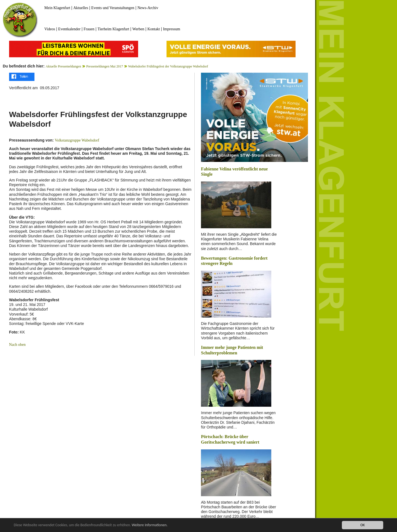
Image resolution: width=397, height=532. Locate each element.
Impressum (171, 29)
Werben (138, 29)
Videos (50, 29)
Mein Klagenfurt (57, 8)
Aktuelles (81, 8)
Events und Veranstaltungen (113, 8)
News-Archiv (148, 8)
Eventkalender (69, 29)
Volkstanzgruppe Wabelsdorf (77, 140)
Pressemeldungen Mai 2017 (105, 66)
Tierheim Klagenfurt (113, 29)
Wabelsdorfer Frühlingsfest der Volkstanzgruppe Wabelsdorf (168, 66)
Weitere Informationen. (150, 525)
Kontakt (154, 29)
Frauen (89, 29)
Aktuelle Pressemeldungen (63, 66)
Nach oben (17, 345)
